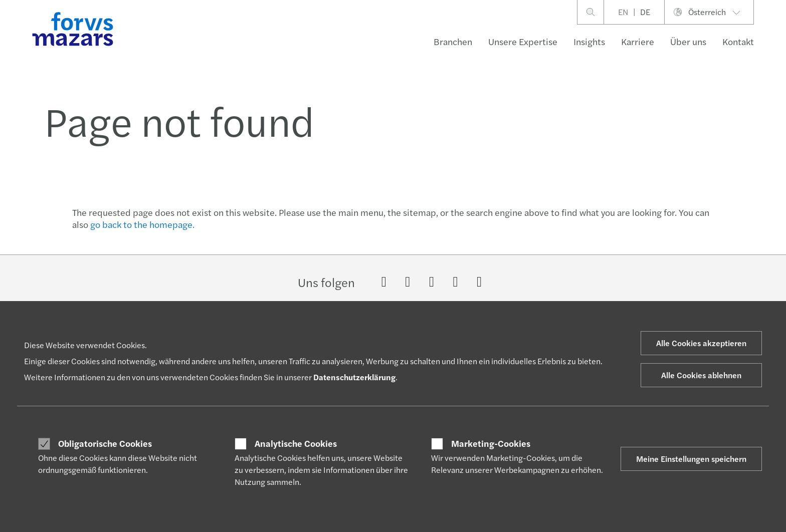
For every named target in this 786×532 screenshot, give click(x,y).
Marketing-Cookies (491, 443)
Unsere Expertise (523, 41)
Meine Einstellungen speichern (691, 459)
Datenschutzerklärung (354, 377)
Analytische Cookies (296, 443)
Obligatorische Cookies (105, 443)
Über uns (688, 41)
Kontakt (738, 41)
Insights (589, 41)
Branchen (453, 41)
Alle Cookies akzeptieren (701, 343)
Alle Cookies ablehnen (701, 375)
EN (623, 12)
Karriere (638, 41)
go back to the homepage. (142, 224)
